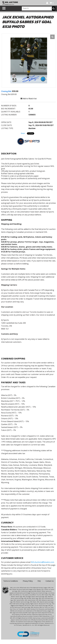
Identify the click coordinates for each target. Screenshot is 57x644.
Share (23, 133)
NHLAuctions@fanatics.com (42, 562)
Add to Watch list (29, 99)
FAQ (39, 581)
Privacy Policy (28, 581)
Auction (32, 128)
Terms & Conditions (11, 581)
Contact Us (50, 581)
